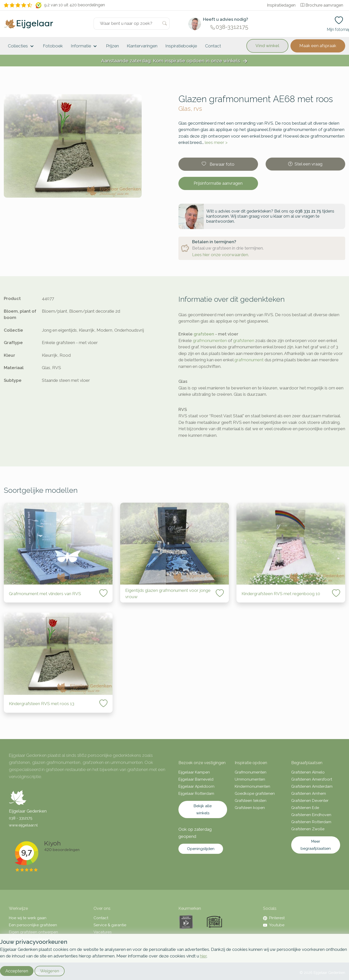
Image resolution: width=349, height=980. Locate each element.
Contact (213, 46)
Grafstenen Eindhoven (311, 815)
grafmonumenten (210, 341)
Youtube (274, 925)
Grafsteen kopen (250, 808)
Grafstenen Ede (305, 808)
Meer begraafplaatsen (316, 845)
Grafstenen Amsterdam (312, 786)
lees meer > (216, 142)
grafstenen (244, 341)
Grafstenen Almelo (308, 772)
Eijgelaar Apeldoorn (196, 786)
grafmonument (249, 360)
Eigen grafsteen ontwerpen (33, 932)
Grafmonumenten (251, 772)
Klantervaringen (142, 46)
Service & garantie (110, 925)
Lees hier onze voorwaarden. (221, 255)
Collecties (21, 46)
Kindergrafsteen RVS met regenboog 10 (281, 594)
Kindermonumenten (252, 786)
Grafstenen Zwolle (308, 829)
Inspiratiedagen (281, 5)
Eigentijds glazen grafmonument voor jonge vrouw (168, 594)
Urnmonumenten (250, 779)
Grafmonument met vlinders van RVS (45, 594)
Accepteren (17, 971)
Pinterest (274, 918)
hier (203, 956)
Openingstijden (201, 849)
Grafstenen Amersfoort (312, 779)
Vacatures (103, 932)
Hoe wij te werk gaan (28, 918)
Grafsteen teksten (251, 801)
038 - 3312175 (21, 818)
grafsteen (204, 334)
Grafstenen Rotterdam (311, 822)
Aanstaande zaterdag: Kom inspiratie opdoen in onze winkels (175, 61)
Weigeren (50, 971)
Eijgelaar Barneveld (196, 779)
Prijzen (113, 46)
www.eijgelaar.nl (23, 825)
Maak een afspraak (318, 46)
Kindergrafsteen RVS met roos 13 (42, 704)
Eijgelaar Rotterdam (196, 794)
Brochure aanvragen (322, 5)
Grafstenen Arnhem (309, 794)
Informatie (85, 46)
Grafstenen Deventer (310, 801)
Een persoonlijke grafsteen (33, 925)
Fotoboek (53, 46)
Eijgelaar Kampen (194, 772)
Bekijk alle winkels (203, 809)
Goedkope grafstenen (255, 794)
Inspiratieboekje (181, 46)
